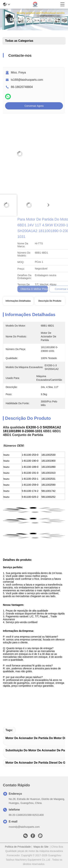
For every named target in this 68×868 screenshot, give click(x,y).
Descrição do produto (50, 301)
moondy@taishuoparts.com (24, 827)
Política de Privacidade (18, 847)
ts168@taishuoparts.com (27, 80)
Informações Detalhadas (18, 301)
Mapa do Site (41, 847)
